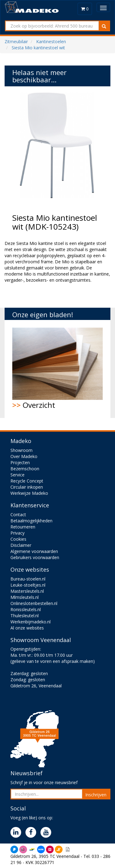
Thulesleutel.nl (25, 616)
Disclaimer (21, 545)
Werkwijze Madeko (29, 493)
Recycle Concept (27, 481)
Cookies (18, 539)
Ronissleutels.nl (26, 609)
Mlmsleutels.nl (25, 597)
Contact (18, 515)
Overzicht (57, 369)
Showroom (21, 450)
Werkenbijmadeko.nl (31, 622)
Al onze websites (27, 628)
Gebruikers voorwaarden (35, 557)
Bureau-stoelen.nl (28, 579)
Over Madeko (24, 456)
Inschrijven (96, 795)
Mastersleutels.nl (27, 591)
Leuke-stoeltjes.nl (28, 585)
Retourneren (23, 527)
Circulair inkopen (27, 487)
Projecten (20, 462)
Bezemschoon (25, 469)
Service (17, 475)
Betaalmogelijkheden (31, 521)
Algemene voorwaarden (34, 551)
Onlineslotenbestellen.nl (34, 603)
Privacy (17, 533)
